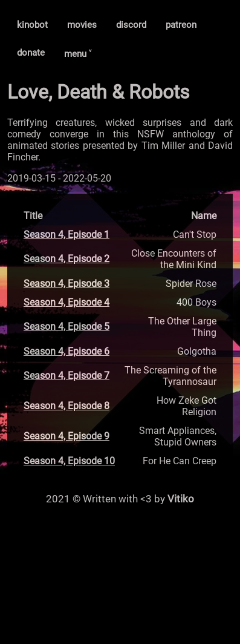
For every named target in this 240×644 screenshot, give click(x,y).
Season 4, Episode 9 (66, 436)
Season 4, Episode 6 (66, 351)
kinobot (32, 25)
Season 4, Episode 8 (66, 406)
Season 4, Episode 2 (66, 259)
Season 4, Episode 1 (66, 235)
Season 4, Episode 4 (66, 302)
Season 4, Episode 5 (66, 327)
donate (31, 53)
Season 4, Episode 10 (69, 461)
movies (82, 25)
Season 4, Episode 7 (66, 376)
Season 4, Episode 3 (66, 284)
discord (131, 25)
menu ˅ (78, 54)
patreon (181, 25)
